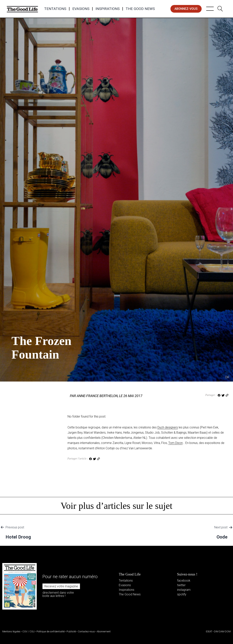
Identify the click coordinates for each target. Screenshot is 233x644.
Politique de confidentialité (51, 631)
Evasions (81, 9)
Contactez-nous (86, 631)
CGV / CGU (29, 631)
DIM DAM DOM (222, 631)
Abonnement (104, 631)
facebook (184, 581)
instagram (184, 590)
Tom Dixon (176, 443)
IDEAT (209, 631)
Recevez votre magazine (61, 586)
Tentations (55, 9)
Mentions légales (11, 631)
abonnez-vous (186, 9)
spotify (182, 594)
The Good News (140, 9)
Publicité (71, 631)
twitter (181, 585)
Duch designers (168, 427)
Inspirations (108, 9)
